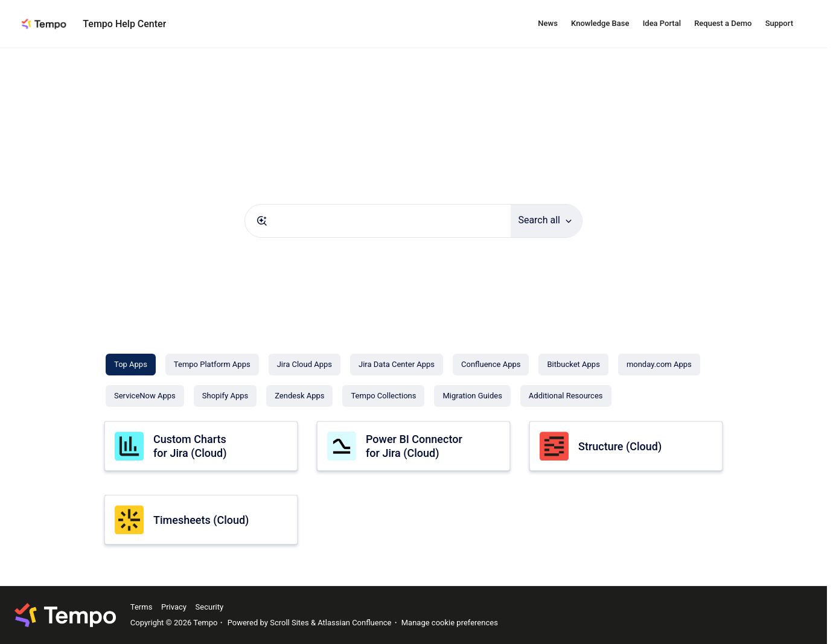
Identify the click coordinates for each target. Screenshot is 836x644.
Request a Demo (723, 23)
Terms (142, 607)
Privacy (174, 607)
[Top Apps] (131, 365)
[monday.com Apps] (659, 365)
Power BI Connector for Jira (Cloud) (414, 446)
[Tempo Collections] (383, 396)
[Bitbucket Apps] (573, 365)
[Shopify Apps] (225, 396)
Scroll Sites (289, 623)
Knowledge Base (600, 23)
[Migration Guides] (472, 396)
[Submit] (262, 221)
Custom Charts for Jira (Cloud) (190, 446)
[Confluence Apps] (491, 365)
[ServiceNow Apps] (145, 396)
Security (210, 607)
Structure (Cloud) (620, 446)
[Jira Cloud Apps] (305, 365)
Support (779, 23)
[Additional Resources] (566, 396)
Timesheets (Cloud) (201, 520)
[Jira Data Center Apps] (397, 365)
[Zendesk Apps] (299, 396)
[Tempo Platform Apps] (212, 365)
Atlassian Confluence (354, 623)
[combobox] (378, 221)
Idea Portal (662, 23)
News (548, 23)
